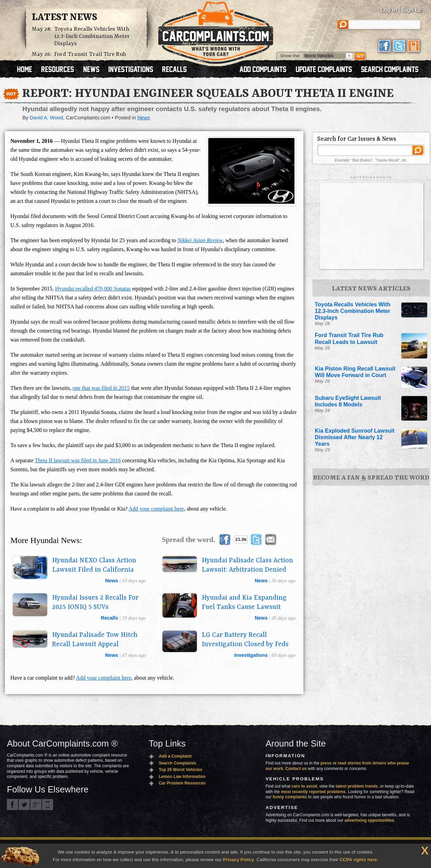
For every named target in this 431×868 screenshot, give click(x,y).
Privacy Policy (238, 860)
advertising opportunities (369, 820)
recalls (109, 618)
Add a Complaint (175, 756)
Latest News (64, 18)
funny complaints (290, 797)
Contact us (296, 769)
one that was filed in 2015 (101, 388)
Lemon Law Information (182, 777)
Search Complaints (177, 763)
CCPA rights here (358, 860)
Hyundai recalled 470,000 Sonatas (93, 289)
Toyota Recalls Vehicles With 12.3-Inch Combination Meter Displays (92, 36)
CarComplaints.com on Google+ (36, 805)
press (326, 763)
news (112, 581)
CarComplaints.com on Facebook (12, 805)
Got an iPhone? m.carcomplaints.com (48, 805)
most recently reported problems (313, 792)
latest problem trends (357, 786)
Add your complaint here (156, 509)
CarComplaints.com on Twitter (24, 805)
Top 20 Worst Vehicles (180, 770)
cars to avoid (304, 786)
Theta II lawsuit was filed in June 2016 (78, 460)
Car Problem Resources (182, 783)
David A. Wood (46, 118)
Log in (389, 10)
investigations (251, 655)
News (144, 118)
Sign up (412, 10)
